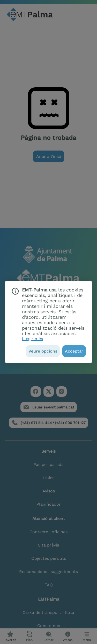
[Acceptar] (74, 351)
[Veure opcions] (43, 351)
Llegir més (32, 339)
